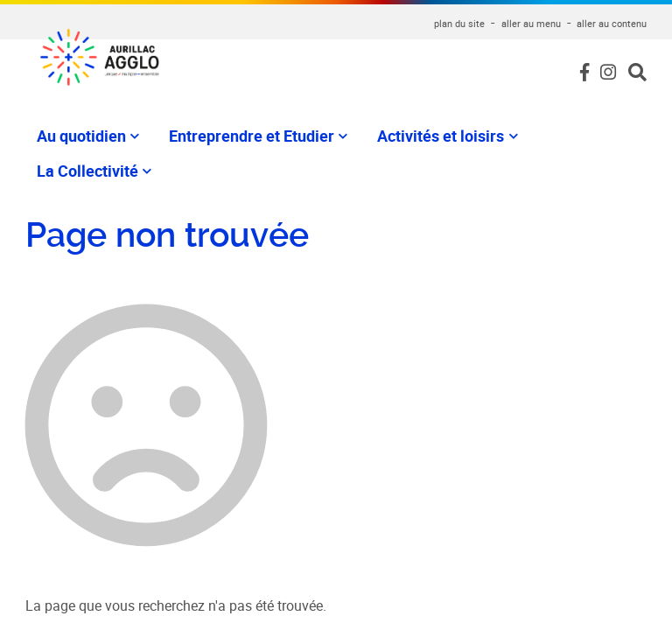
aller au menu (531, 23)
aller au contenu (612, 23)
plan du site (459, 23)
